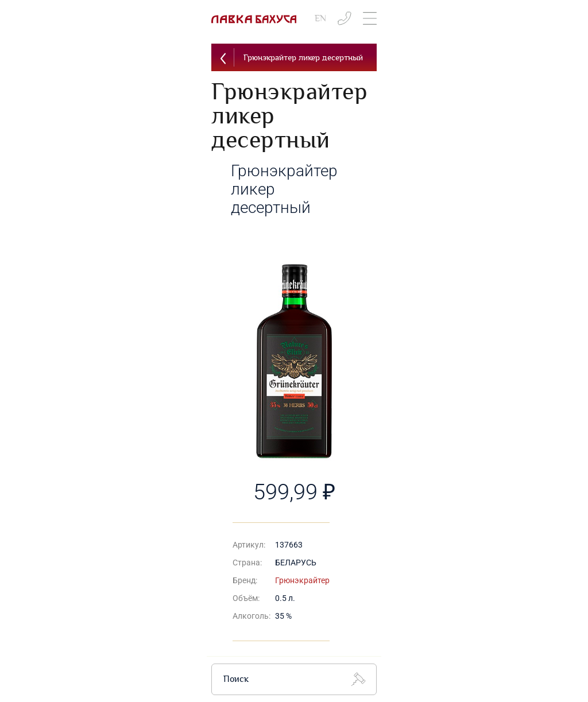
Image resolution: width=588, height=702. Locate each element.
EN (320, 19)
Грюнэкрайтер (302, 580)
